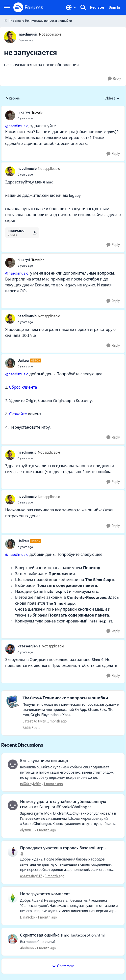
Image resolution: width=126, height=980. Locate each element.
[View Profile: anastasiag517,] (13, 852)
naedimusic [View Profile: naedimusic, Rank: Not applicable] (28, 34)
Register (97, 7)
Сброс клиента (23, 387)
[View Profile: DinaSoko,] (13, 898)
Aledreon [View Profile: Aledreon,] (27, 948)
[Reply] (114, 79)
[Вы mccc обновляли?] (69, 942)
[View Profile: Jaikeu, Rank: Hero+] (10, 363)
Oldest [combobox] (112, 99)
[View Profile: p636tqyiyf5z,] (13, 764)
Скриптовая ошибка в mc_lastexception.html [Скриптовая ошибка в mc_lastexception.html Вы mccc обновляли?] (62, 935)
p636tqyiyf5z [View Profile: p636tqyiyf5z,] (30, 784)
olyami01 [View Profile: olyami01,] (27, 830)
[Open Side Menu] (7, 7)
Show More (63, 966)
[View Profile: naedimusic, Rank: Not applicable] (10, 37)
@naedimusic (17, 126)
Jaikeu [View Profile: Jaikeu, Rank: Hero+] (23, 360)
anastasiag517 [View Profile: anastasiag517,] (31, 876)
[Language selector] (71, 7)
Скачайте (18, 414)
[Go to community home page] (28, 7)
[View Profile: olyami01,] (13, 805)
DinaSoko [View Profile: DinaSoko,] (27, 917)
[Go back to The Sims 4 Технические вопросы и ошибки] (71, 698)
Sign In (114, 7)
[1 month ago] (52, 784)
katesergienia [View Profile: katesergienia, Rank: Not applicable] (29, 646)
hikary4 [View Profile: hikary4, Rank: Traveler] (24, 112)
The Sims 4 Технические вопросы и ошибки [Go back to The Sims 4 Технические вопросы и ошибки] (38, 21)
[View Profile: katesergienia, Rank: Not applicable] (10, 649)
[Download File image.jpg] (35, 233)
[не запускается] (31, 118)
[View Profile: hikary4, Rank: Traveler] (10, 115)
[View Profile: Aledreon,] (13, 939)
